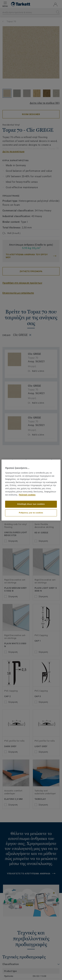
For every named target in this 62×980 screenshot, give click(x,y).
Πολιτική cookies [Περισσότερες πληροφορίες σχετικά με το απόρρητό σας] (27, 495)
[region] (31, 490)
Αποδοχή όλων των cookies (31, 504)
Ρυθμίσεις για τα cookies (31, 513)
